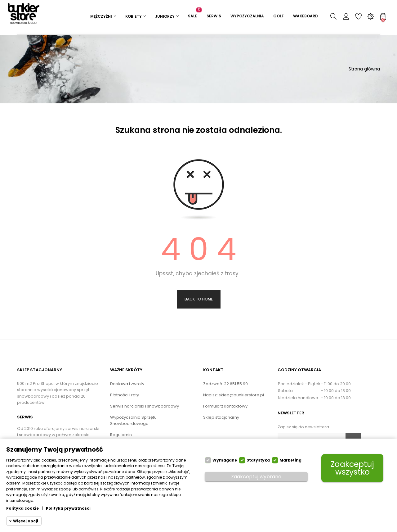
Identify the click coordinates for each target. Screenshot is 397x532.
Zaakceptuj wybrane (256, 477)
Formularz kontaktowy (225, 406)
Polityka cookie (22, 508)
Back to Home (199, 299)
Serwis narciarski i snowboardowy (145, 406)
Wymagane (225, 460)
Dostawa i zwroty (127, 384)
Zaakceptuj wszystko (352, 468)
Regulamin (121, 435)
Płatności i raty (125, 395)
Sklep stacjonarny (221, 417)
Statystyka (258, 460)
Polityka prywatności (68, 508)
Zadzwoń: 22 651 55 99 (225, 384)
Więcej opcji (26, 521)
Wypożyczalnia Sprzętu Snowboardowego (133, 420)
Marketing (290, 460)
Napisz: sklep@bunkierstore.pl (234, 395)
